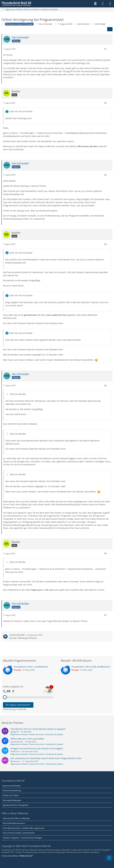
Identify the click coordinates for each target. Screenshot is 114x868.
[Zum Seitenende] (109, 858)
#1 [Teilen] (105, 49)
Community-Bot (17, 635)
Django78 (14, 732)
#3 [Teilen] (105, 175)
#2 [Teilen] (105, 103)
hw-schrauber (46, 24)
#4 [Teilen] (105, 244)
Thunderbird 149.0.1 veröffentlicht (31, 667)
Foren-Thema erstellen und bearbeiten (19, 833)
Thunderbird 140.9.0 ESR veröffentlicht (91, 667)
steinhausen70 (16, 742)
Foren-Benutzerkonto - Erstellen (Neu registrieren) (24, 828)
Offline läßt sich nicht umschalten (27, 739)
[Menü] (110, 4)
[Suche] (95, 4)
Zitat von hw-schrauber (21, 111)
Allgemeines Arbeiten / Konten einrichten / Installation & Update (37, 734)
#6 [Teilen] (105, 553)
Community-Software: (17, 856)
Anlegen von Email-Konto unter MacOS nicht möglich (37, 748)
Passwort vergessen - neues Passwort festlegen (22, 838)
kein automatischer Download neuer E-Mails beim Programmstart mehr (46, 758)
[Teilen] (110, 29)
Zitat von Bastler (18, 394)
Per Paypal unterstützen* (18, 705)
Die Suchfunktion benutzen (14, 823)
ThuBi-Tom (15, 751)
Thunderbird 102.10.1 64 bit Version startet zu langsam (38, 729)
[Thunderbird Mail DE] (16, 4)
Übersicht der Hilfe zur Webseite (16, 818)
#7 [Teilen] (105, 615)
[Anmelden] (103, 4)
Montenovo (15, 761)
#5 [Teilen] (105, 385)
